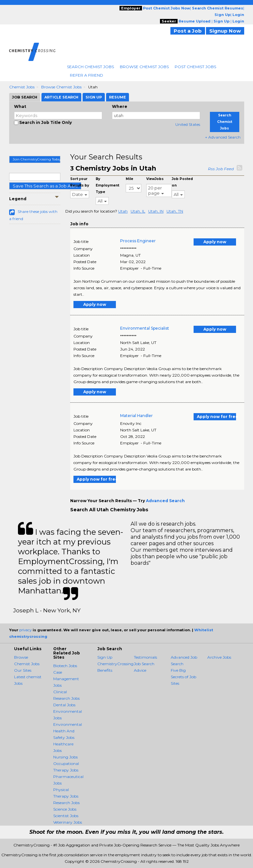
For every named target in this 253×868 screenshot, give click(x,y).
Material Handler (136, 416)
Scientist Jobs (66, 816)
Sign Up (105, 657)
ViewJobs (155, 179)
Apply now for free (216, 417)
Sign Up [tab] (94, 97)
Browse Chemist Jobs (144, 67)
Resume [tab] (118, 97)
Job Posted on (182, 182)
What (20, 106)
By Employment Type (107, 185)
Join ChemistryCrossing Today (37, 159)
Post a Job (188, 31)
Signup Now (225, 31)
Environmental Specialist (145, 328)
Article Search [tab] (61, 97)
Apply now (215, 242)
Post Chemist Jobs (195, 67)
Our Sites (23, 670)
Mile (129, 179)
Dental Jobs (64, 705)
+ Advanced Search (223, 137)
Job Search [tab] (25, 97)
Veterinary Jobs (68, 822)
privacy (25, 630)
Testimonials (145, 657)
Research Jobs (66, 803)
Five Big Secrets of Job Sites (183, 677)
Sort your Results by (80, 182)
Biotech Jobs (65, 666)
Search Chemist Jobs (90, 67)
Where (120, 106)
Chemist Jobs (22, 87)
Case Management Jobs (66, 679)
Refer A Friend (87, 75)
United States (188, 124)
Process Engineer (138, 241)
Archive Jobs (219, 657)
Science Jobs (65, 809)
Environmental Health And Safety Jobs (68, 731)
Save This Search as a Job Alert (45, 186)
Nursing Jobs (65, 757)
